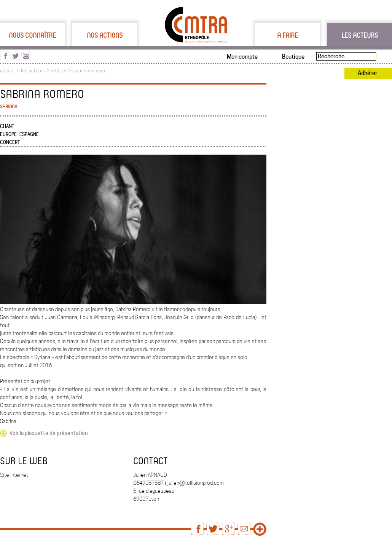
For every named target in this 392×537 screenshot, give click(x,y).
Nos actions (105, 35)
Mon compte (242, 57)
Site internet (14, 475)
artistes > (62, 71)
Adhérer (367, 73)
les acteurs (33, 71)
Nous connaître (32, 35)
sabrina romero (89, 71)
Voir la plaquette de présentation (49, 433)
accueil (8, 71)
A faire (288, 35)
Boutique (293, 57)
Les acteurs (360, 35)
